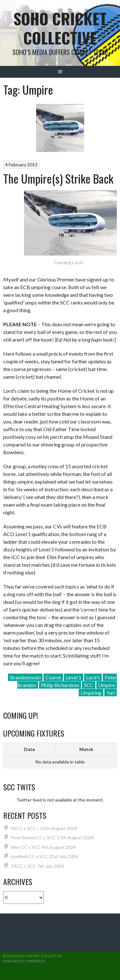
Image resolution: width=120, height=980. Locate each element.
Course (53, 677)
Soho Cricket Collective (60, 28)
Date (29, 749)
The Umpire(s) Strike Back (58, 178)
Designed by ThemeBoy (24, 961)
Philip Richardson (60, 685)
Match (86, 749)
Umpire (107, 685)
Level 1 (74, 677)
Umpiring (91, 693)
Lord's (93, 677)
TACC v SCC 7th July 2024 (37, 866)
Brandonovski (25, 677)
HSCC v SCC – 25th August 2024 (44, 828)
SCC (89, 685)
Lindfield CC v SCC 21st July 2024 (44, 856)
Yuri (111, 693)
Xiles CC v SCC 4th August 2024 (43, 847)
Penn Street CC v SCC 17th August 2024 (52, 838)
